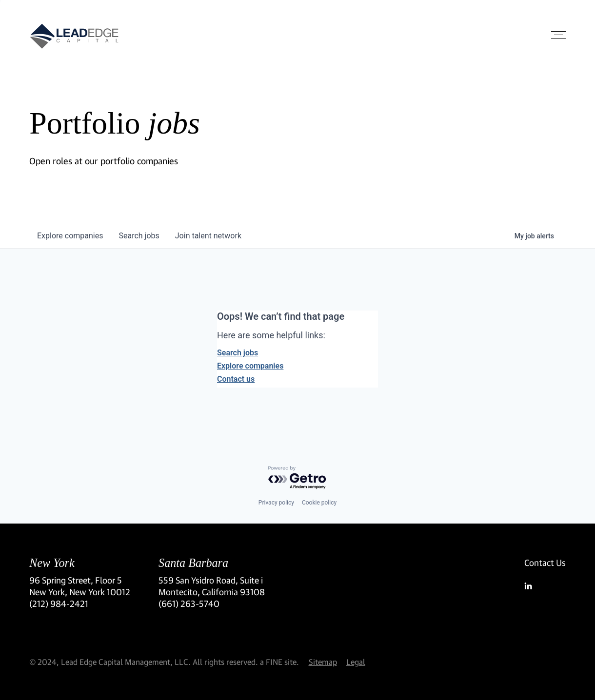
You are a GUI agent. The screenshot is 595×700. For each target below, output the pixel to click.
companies (70, 236)
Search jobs (238, 353)
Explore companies (250, 366)
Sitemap (323, 662)
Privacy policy (276, 503)
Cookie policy (319, 503)
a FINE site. (279, 662)
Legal (356, 662)
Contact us (236, 379)
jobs (139, 236)
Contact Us (545, 563)
